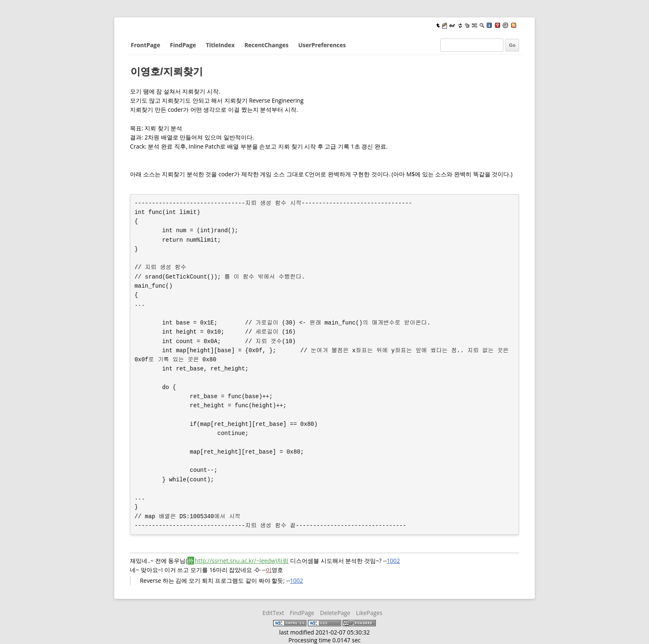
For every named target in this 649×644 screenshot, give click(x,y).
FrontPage (145, 45)
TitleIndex (220, 45)
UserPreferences (322, 45)
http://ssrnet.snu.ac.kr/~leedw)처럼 (242, 561)
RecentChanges (266, 45)
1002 (393, 561)
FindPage (183, 45)
